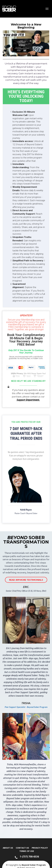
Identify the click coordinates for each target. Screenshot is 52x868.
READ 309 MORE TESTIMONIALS (26, 580)
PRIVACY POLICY (40, 848)
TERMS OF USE (27, 851)
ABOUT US (8, 848)
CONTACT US (22, 848)
